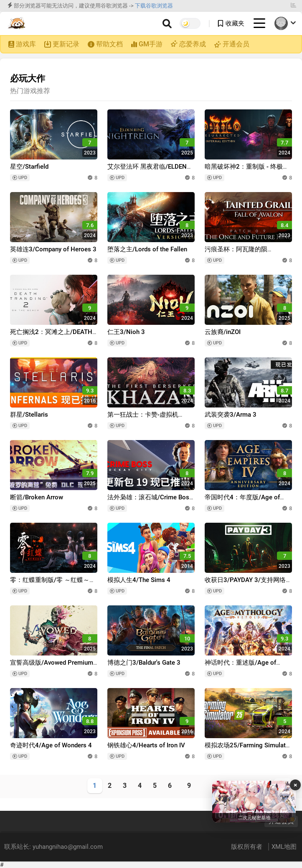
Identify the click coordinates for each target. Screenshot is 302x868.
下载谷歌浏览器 (154, 6)
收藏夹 (235, 23)
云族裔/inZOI (223, 332)
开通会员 (236, 44)
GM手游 (151, 44)
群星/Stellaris (29, 415)
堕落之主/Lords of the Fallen (147, 249)
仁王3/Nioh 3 (126, 332)
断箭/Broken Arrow (37, 497)
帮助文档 (109, 44)
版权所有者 (247, 847)
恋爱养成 (192, 44)
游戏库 (26, 44)
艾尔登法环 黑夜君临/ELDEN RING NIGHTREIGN (147, 171)
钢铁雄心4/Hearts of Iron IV (146, 745)
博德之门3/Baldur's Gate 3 (144, 663)
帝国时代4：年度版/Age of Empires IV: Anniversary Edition (248, 501)
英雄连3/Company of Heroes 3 (53, 249)
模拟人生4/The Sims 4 (139, 580)
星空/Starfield (29, 167)
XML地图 (284, 847)
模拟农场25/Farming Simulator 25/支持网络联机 (248, 749)
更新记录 (66, 44)
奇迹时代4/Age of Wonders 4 (51, 745)
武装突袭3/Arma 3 (231, 415)
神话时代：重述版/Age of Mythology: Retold (240, 667)
